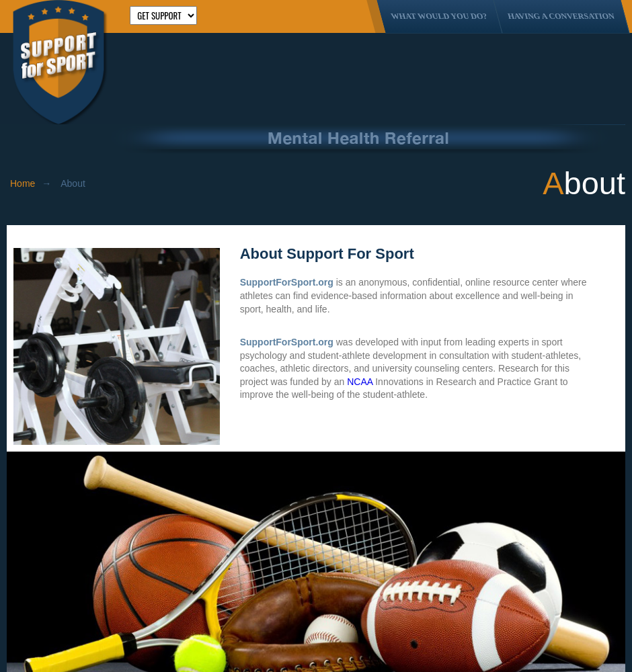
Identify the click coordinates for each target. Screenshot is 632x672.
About (73, 183)
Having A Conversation (561, 16)
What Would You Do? (439, 16)
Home (23, 183)
